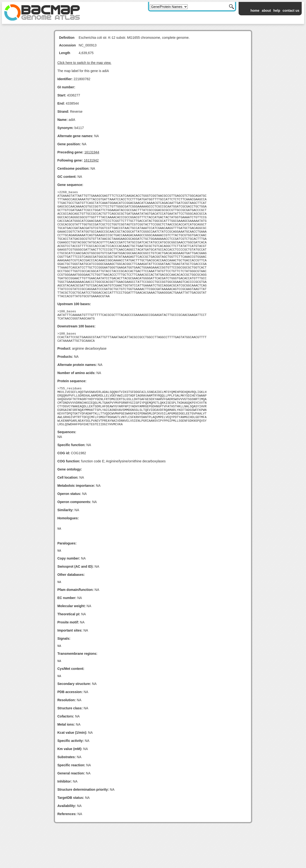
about (266, 11)
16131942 (91, 160)
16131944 (92, 152)
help (277, 11)
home (255, 11)
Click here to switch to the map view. (84, 63)
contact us (291, 11)
